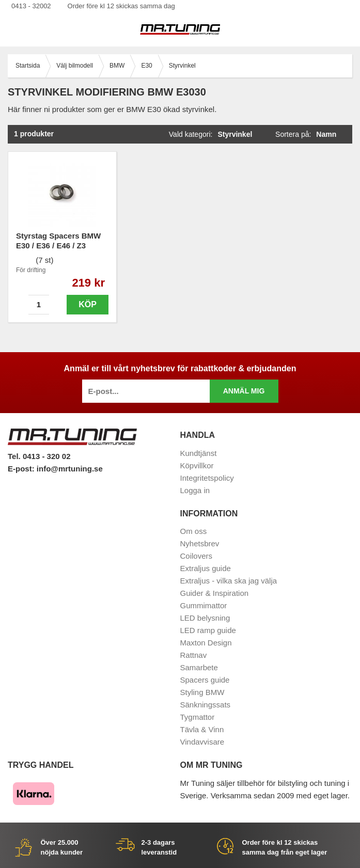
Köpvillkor (197, 465)
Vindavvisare (202, 742)
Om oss (194, 531)
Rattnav (194, 655)
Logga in (195, 490)
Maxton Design (206, 643)
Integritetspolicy (207, 478)
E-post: (22, 469)
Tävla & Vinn (202, 729)
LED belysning (205, 618)
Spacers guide (205, 680)
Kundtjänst (199, 453)
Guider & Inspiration (215, 593)
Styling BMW (202, 692)
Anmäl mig (244, 391)
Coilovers (197, 556)
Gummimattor (204, 605)
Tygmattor (198, 717)
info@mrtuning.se (70, 469)
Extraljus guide (206, 568)
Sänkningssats (206, 705)
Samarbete (199, 667)
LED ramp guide (208, 630)
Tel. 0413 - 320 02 (39, 456)
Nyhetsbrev (200, 543)
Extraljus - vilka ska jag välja (229, 581)
